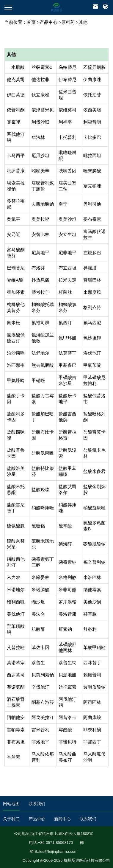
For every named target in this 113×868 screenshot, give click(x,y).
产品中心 (48, 22)
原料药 (68, 22)
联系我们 (37, 804)
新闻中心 (62, 819)
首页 (31, 22)
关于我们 (11, 819)
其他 (83, 22)
